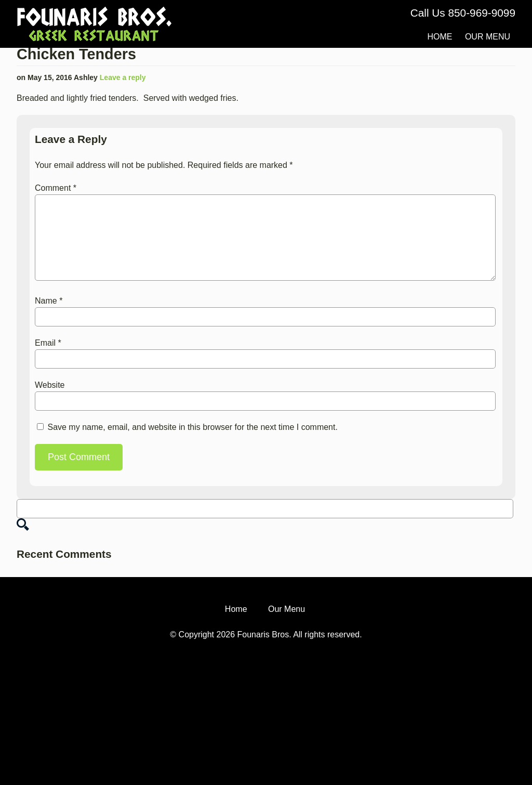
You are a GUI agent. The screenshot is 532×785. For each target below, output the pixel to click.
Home (440, 37)
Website (50, 385)
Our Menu (488, 37)
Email (48, 343)
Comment (56, 188)
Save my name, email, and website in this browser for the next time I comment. (192, 427)
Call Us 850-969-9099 (463, 13)
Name (49, 301)
